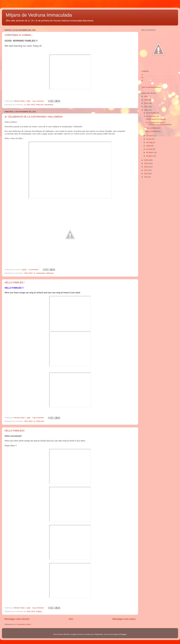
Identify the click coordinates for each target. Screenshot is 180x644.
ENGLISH (40, 105)
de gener (150, 156)
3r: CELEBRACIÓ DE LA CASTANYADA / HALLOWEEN (33, 117)
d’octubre (150, 136)
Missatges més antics (124, 619)
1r (25, 105)
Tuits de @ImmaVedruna (151, 87)
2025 (146, 96)
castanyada (40, 273)
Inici (71, 619)
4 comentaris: (34, 270)
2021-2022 (31, 105)
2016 (146, 174)
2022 (146, 107)
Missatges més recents (17, 619)
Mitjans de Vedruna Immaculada (39, 15)
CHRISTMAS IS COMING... (19, 35)
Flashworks (99, 634)
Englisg (39, 611)
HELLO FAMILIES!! (15, 431)
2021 (146, 110)
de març (150, 149)
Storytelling (49, 105)
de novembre (152, 116)
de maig (150, 142)
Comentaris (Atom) (24, 624)
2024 (146, 100)
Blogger (123, 634)
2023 (146, 103)
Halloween (50, 273)
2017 (146, 170)
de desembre (152, 113)
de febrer (150, 152)
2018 (146, 167)
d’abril (149, 146)
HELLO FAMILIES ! (15, 283)
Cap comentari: (38, 101)
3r (34, 273)
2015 (146, 177)
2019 (146, 163)
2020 (146, 160)
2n (34, 421)
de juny (149, 139)
